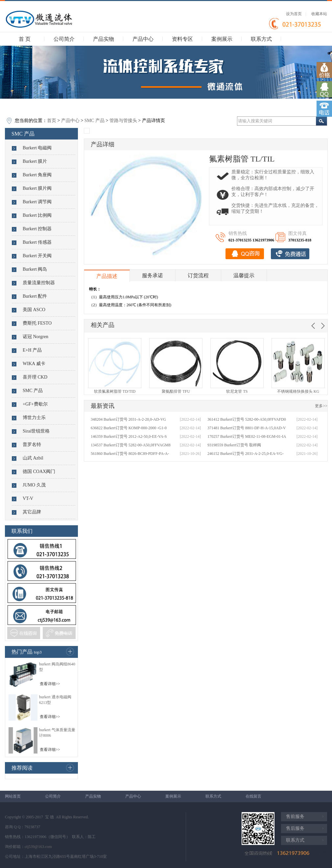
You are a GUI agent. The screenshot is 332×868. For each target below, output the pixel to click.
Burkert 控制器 (37, 229)
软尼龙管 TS (237, 391)
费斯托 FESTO (37, 323)
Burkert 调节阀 (37, 202)
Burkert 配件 (35, 296)
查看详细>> (50, 684)
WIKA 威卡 (34, 364)
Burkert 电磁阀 (37, 148)
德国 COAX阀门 (39, 471)
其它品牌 (32, 512)
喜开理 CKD (35, 377)
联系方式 (261, 39)
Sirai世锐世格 (36, 431)
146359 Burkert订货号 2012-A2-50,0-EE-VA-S (129, 436)
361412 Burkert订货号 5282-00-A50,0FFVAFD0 (247, 419)
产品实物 (104, 39)
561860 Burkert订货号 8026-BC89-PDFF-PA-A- (130, 454)
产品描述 (107, 276)
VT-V (28, 498)
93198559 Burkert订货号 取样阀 (234, 445)
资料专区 (182, 39)
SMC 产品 (95, 121)
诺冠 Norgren (36, 337)
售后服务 (295, 828)
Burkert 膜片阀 (37, 188)
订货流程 (198, 275)
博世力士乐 (34, 418)
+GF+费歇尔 (35, 404)
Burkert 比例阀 (37, 215)
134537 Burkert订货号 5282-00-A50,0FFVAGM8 (131, 445)
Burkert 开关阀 (37, 256)
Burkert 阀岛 (35, 269)
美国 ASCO (34, 310)
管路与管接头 (123, 121)
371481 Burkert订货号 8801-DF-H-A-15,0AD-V (247, 428)
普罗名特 (32, 445)
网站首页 (13, 796)
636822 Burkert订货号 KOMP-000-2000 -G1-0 (129, 428)
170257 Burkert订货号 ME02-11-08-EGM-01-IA (247, 436)
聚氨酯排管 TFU (176, 391)
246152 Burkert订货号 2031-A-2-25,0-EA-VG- (246, 454)
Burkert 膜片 (35, 161)
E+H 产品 (32, 350)
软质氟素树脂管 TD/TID (115, 391)
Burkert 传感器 (37, 242)
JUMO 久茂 (34, 485)
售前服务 (295, 817)
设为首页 (294, 14)
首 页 (25, 39)
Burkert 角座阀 (37, 175)
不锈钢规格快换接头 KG (298, 391)
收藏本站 (319, 14)
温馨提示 (244, 275)
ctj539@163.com (38, 847)
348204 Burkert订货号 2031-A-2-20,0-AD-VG (128, 419)
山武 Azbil (33, 458)
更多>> (321, 406)
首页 (52, 121)
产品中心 (143, 39)
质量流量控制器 (39, 283)
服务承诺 (153, 275)
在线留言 (253, 796)
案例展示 (222, 39)
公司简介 (64, 39)
